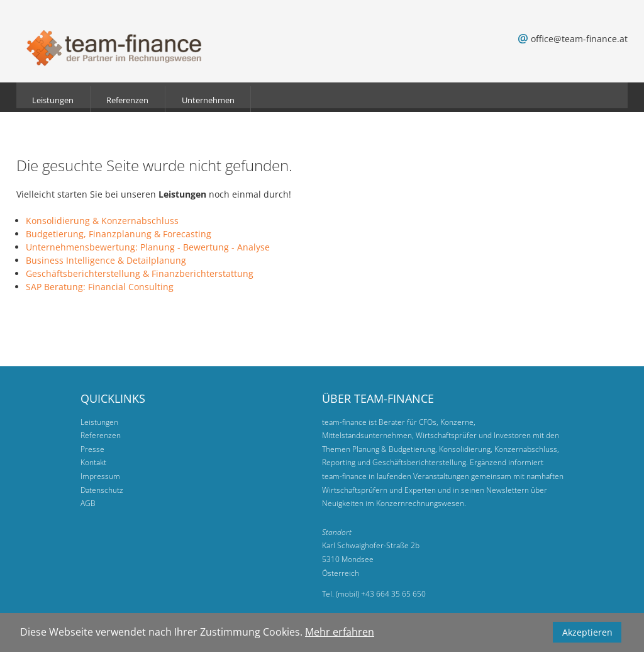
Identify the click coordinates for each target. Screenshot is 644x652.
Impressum (100, 476)
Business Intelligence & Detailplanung (106, 260)
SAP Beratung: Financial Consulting (100, 287)
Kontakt (93, 462)
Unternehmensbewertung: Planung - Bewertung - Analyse (148, 247)
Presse (92, 449)
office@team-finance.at (579, 39)
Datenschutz (102, 490)
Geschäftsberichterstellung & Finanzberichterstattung (140, 273)
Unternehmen (208, 100)
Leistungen (53, 100)
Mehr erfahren (340, 632)
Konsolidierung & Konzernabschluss (102, 221)
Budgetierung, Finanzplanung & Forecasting (119, 234)
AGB (88, 503)
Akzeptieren (587, 632)
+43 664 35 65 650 (393, 594)
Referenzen (127, 100)
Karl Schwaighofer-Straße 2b (371, 545)
